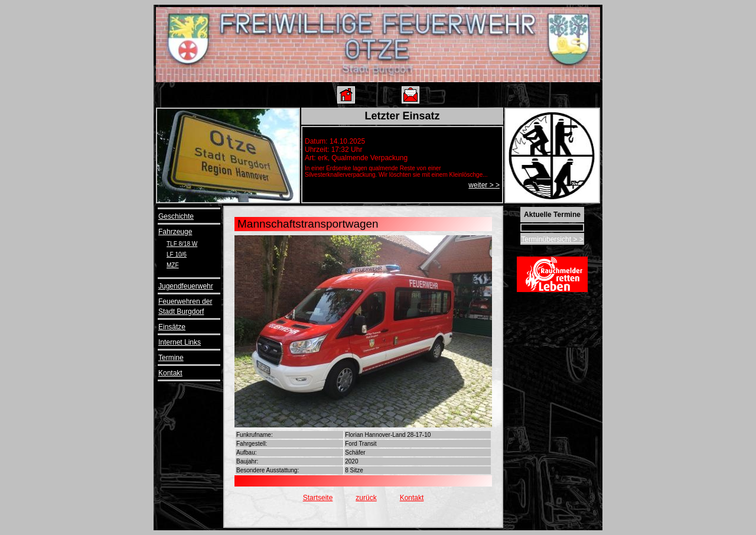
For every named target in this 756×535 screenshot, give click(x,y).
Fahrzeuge (175, 232)
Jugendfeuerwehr (186, 286)
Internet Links (180, 342)
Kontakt (170, 373)
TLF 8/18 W (182, 244)
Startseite (318, 498)
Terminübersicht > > (552, 239)
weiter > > (484, 185)
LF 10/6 (177, 254)
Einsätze (172, 327)
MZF (173, 265)
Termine (171, 358)
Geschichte (176, 216)
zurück (366, 498)
